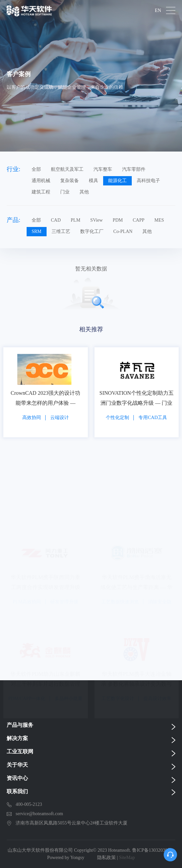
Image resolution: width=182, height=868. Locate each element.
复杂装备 (70, 181)
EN (158, 11)
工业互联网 (20, 752)
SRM (37, 231)
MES (159, 220)
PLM (76, 220)
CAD (56, 220)
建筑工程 (41, 192)
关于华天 (17, 765)
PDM (118, 220)
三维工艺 (61, 231)
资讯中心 (17, 778)
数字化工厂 (92, 231)
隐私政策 (106, 858)
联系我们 (17, 791)
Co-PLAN (123, 231)
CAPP (139, 220)
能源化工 (117, 181)
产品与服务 (20, 725)
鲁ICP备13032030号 (152, 850)
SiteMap (127, 858)
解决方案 (17, 738)
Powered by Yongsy (66, 858)
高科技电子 (148, 181)
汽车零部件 (134, 169)
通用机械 (41, 181)
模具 (93, 181)
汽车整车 (103, 169)
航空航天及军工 (67, 169)
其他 (84, 192)
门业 (65, 192)
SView (96, 220)
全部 (36, 169)
